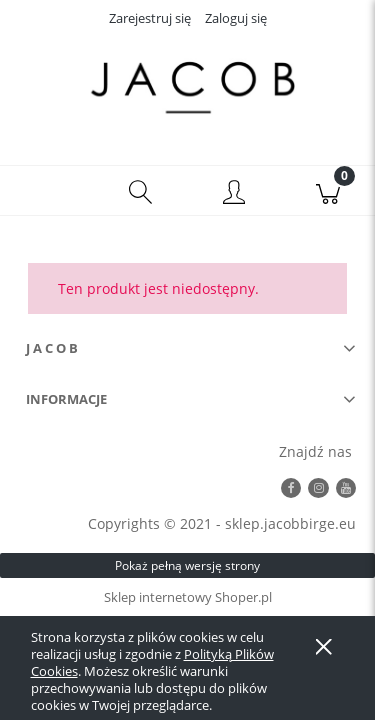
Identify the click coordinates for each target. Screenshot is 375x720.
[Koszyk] (328, 191)
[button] (47, 191)
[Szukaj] (141, 191)
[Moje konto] (235, 194)
